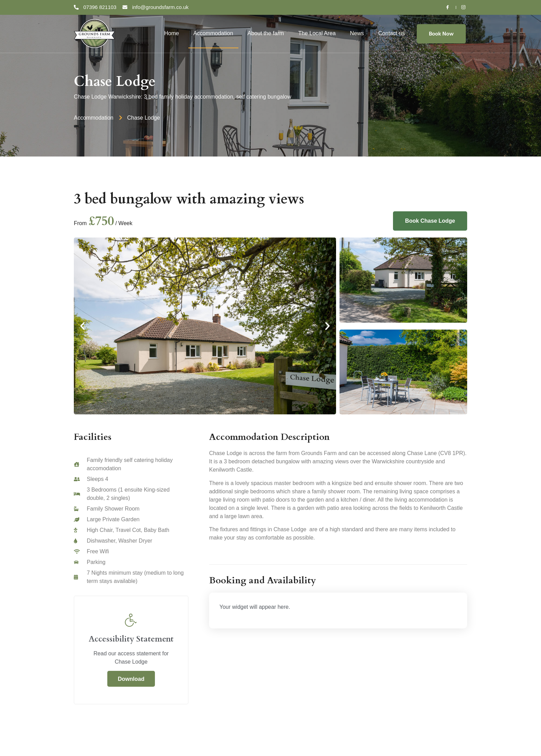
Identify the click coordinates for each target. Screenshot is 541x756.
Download (131, 679)
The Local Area (317, 33)
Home (172, 33)
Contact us (392, 33)
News (357, 33)
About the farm (266, 33)
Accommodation (213, 33)
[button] (82, 326)
